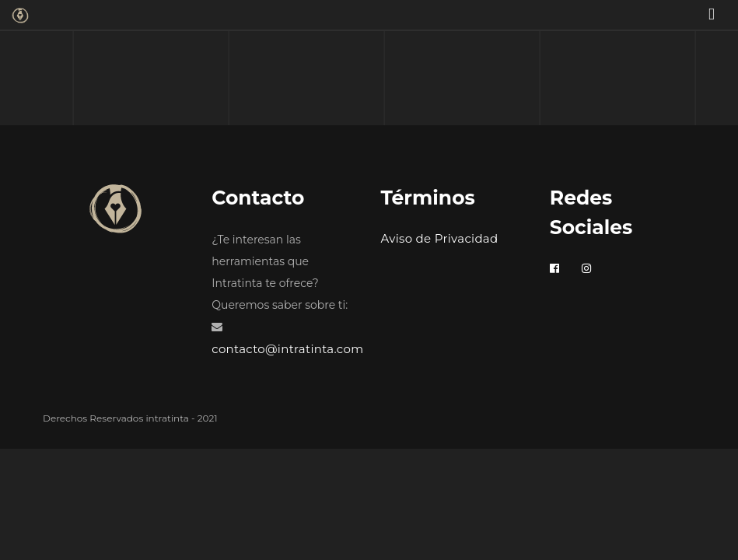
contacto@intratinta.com (287, 349)
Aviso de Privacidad (440, 238)
